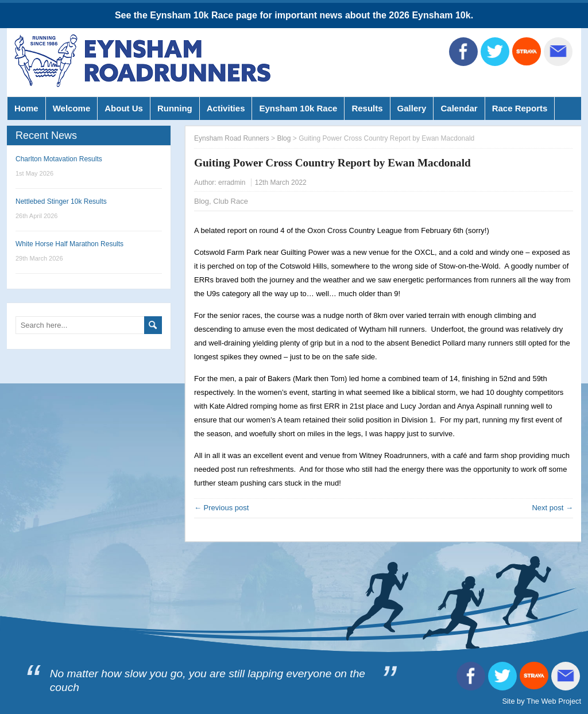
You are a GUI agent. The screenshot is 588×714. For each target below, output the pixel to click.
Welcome (72, 108)
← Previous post (221, 508)
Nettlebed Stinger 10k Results (61, 201)
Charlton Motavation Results (59, 159)
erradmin (232, 183)
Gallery (412, 108)
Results (367, 108)
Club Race (231, 201)
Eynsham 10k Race (298, 108)
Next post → (552, 508)
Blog (202, 201)
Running (175, 108)
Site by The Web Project (541, 701)
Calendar (459, 108)
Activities (226, 108)
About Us (124, 108)
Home (26, 108)
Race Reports (520, 108)
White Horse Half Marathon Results (69, 244)
